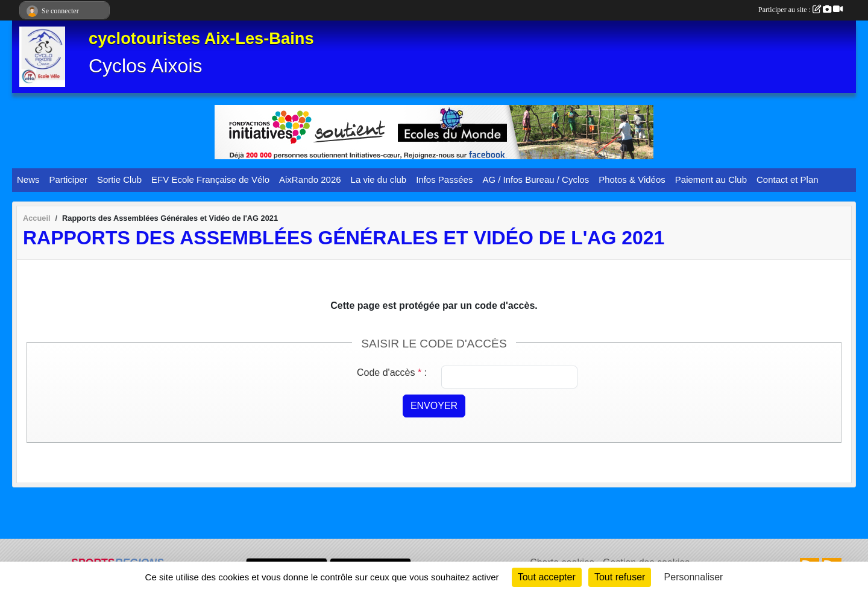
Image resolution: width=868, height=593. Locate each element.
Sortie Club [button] (119, 179)
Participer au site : (800, 10)
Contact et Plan (788, 179)
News (28, 179)
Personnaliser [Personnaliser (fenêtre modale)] (694, 577)
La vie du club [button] (379, 179)
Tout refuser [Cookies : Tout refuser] (620, 577)
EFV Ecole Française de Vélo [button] (210, 179)
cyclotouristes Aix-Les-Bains (201, 38)
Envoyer (434, 406)
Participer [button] (68, 179)
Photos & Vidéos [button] (632, 179)
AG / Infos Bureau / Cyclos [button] (536, 179)
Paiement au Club (711, 179)
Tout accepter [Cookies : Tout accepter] (547, 577)
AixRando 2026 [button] (310, 179)
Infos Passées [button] (444, 179)
